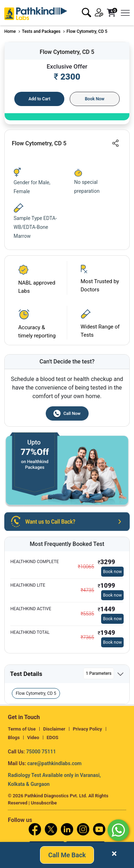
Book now (112, 572)
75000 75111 (41, 752)
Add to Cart (39, 99)
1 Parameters (99, 673)
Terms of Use (22, 729)
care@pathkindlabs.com (54, 763)
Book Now (95, 99)
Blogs (14, 737)
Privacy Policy (88, 729)
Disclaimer (54, 729)
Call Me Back (67, 853)
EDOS (53, 737)
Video (33, 737)
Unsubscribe (44, 803)
